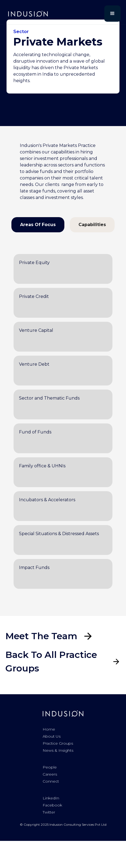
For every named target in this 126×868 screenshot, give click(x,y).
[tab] (38, 225)
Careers (50, 774)
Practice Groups (58, 743)
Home (49, 729)
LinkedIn (51, 798)
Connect (51, 781)
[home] (27, 14)
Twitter (49, 812)
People (50, 767)
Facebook (52, 805)
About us (52, 736)
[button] (112, 14)
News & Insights (58, 750)
